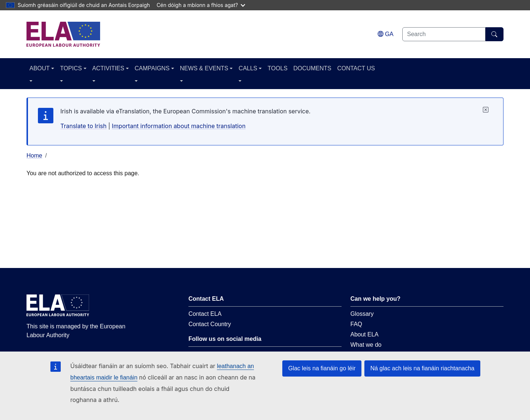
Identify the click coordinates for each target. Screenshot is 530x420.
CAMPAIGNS (152, 68)
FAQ (356, 324)
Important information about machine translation (179, 126)
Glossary (362, 314)
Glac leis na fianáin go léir (322, 368)
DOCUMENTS (312, 68)
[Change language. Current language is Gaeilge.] (386, 34)
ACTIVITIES (108, 68)
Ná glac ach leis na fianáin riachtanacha (422, 368)
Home (34, 156)
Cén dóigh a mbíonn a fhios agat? (201, 5)
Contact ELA (205, 314)
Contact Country (210, 324)
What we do (366, 345)
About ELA (365, 334)
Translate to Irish (84, 126)
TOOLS (278, 68)
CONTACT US (356, 68)
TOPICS (71, 68)
